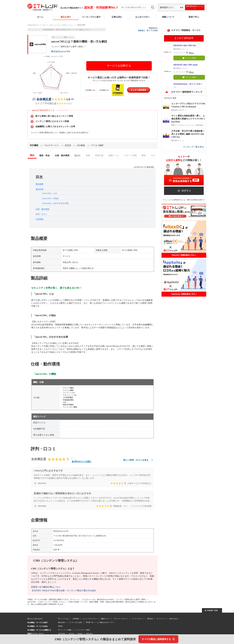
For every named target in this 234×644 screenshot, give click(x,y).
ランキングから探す (91, 17)
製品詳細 (40, 189)
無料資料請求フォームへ (195, 7)
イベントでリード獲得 (82, 630)
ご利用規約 (76, 619)
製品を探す (66, 17)
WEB (44, 25)
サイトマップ (161, 619)
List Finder (62, 634)
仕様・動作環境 (42, 209)
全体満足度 (44, 99)
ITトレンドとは (63, 619)
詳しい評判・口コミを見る (139, 460)
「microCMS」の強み (50, 198)
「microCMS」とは (49, 193)
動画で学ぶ (194, 17)
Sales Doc (89, 634)
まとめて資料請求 (138, 90)
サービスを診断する (119, 66)
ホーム (40, 17)
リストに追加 (189, 58)
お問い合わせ (174, 619)
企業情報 (40, 219)
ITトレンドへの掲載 (65, 630)
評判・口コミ (41, 214)
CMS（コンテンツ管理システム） (61, 25)
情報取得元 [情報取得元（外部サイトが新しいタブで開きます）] (153, 28)
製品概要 (40, 184)
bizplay (80, 634)
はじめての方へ (143, 17)
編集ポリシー (106, 619)
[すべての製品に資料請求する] (158, 639)
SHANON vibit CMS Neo (185, 46)
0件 (193, 53)
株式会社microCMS (61, 51)
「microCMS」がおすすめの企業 (54, 203)
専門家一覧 (90, 622)
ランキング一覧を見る (193, 147)
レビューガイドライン (90, 619)
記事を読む (117, 17)
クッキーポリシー (138, 619)
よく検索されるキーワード (106, 622)
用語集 (60, 626)
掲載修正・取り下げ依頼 (148, 30)
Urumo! (71, 634)
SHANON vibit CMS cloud (185, 65)
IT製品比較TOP (33, 25)
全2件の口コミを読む (82, 462)
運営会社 (150, 619)
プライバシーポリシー (121, 619)
